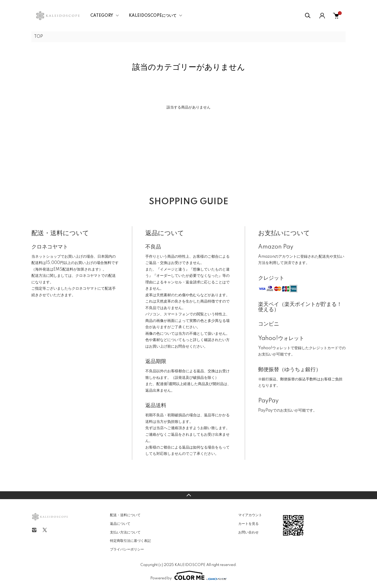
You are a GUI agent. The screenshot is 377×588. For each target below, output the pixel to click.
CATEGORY (102, 16)
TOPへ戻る (188, 495)
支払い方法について (125, 532)
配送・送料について (125, 515)
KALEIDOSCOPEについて (153, 16)
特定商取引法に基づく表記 (130, 541)
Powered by (188, 575)
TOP (38, 37)
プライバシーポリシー (127, 549)
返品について (120, 524)
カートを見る (248, 524)
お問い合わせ (248, 532)
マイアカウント (250, 515)
